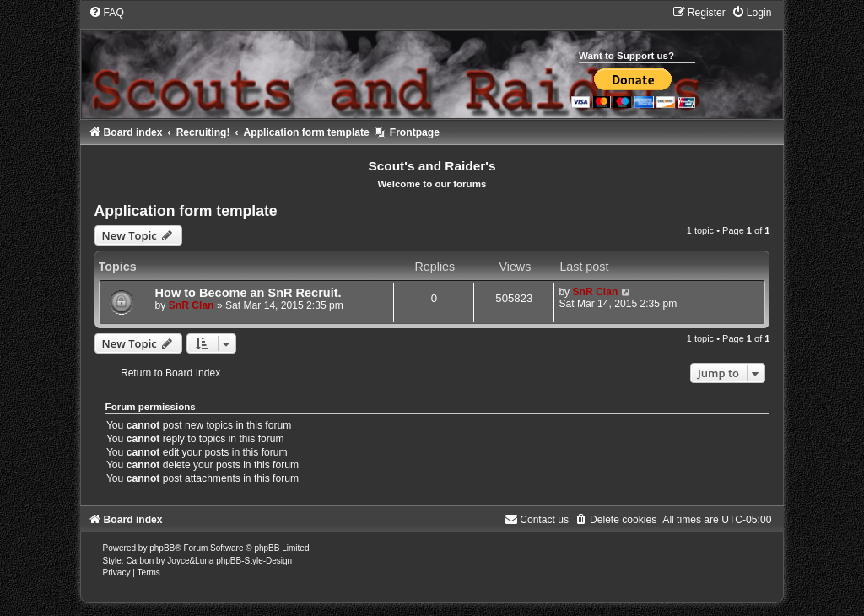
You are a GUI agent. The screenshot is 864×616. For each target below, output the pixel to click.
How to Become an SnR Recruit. (248, 293)
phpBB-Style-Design (254, 561)
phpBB (162, 548)
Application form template (186, 211)
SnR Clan (192, 305)
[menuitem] (106, 13)
